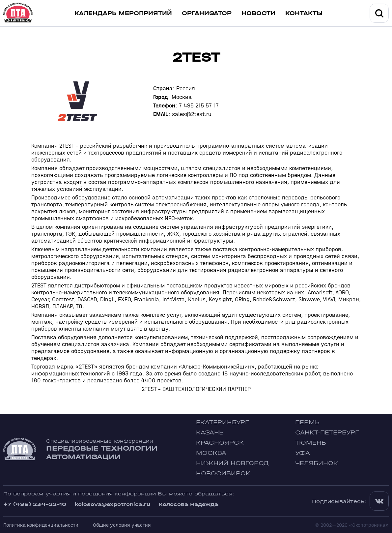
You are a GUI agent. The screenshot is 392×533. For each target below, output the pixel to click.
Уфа (303, 453)
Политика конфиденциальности (41, 525)
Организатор (207, 13)
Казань (210, 433)
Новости (258, 13)
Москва (211, 453)
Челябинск (317, 463)
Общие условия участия (122, 525)
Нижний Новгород (232, 463)
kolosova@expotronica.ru (112, 504)
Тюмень (311, 443)
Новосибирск (223, 474)
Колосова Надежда (188, 504)
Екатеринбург (222, 422)
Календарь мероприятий (123, 13)
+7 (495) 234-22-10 (35, 504)
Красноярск (220, 443)
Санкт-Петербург (327, 433)
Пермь (307, 422)
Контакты (304, 13)
